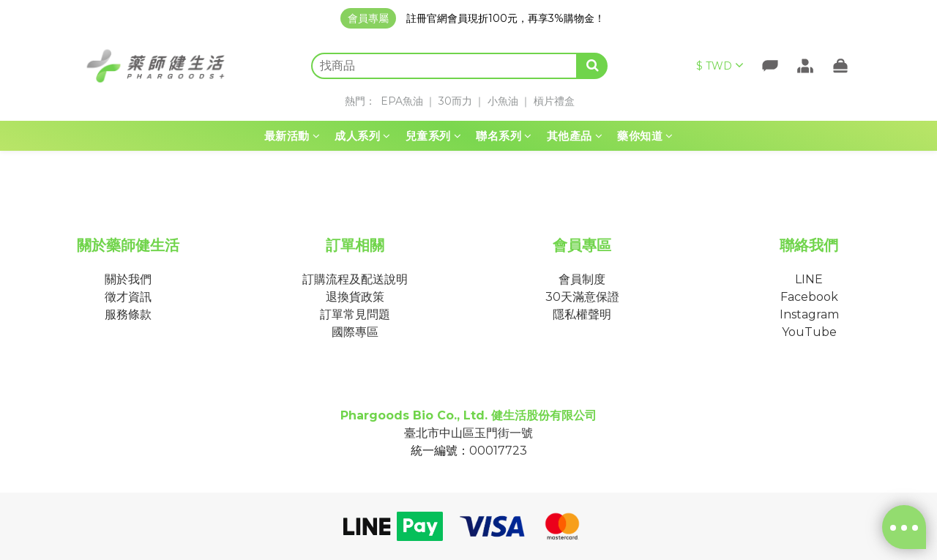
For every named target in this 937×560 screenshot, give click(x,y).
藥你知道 (645, 136)
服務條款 (128, 314)
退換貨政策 (355, 297)
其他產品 (575, 136)
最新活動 (292, 136)
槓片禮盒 (554, 101)
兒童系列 (434, 136)
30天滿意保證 (582, 297)
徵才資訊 (128, 297)
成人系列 (363, 136)
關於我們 (128, 279)
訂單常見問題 (355, 314)
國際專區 (355, 332)
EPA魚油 (402, 101)
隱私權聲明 (582, 314)
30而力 (455, 101)
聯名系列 (504, 136)
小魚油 (503, 101)
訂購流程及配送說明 (355, 279)
